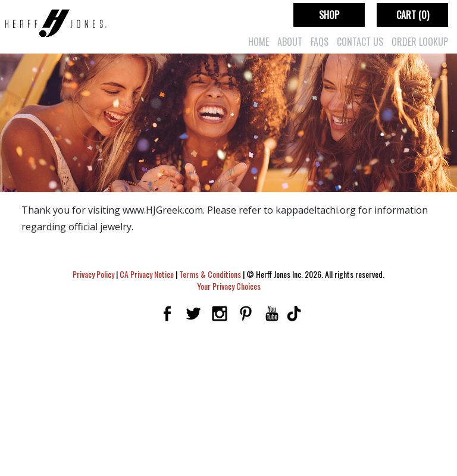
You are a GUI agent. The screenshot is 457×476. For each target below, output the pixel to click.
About (290, 42)
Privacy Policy (93, 274)
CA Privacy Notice (147, 274)
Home (259, 42)
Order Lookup (420, 42)
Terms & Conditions (210, 274)
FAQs (320, 42)
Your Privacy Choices (229, 286)
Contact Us (360, 42)
